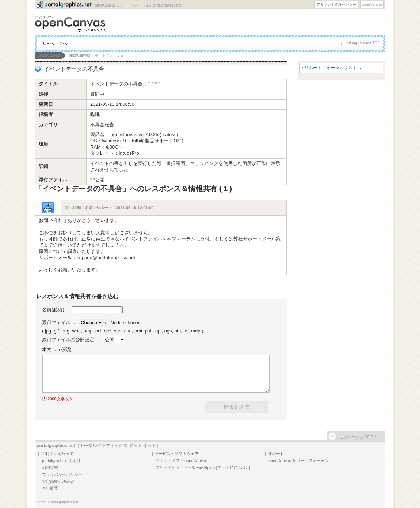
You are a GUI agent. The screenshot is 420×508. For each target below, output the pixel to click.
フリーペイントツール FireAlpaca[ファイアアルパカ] (203, 467)
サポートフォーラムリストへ (333, 68)
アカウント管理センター (336, 5)
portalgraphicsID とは (61, 461)
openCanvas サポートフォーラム (298, 461)
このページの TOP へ (359, 437)
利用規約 (50, 467)
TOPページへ (54, 43)
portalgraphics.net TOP (361, 43)
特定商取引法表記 (58, 481)
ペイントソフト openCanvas (181, 461)
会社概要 (50, 488)
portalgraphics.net (64, 502)
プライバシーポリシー (62, 474)
